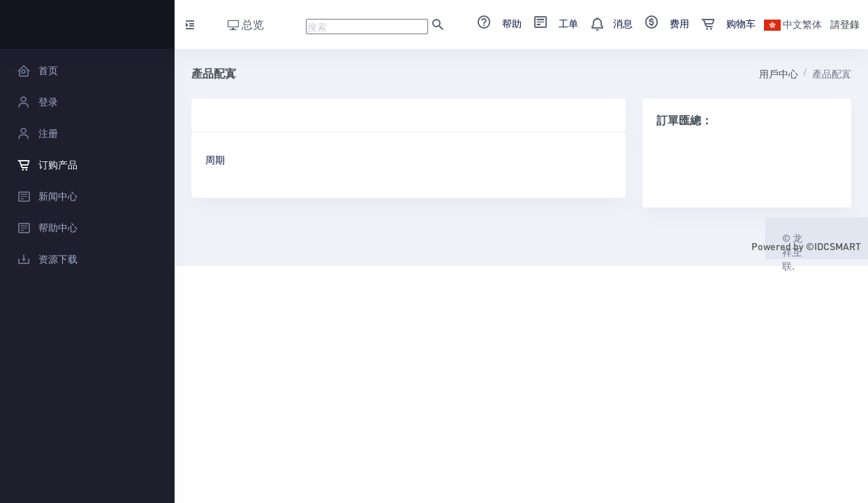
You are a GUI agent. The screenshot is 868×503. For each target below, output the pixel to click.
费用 (662, 23)
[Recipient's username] (367, 27)
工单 (551, 23)
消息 (607, 23)
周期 (215, 159)
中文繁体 (793, 24)
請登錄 (845, 24)
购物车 (724, 23)
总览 (246, 24)
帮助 (495, 23)
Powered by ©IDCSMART (806, 246)
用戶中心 (779, 73)
